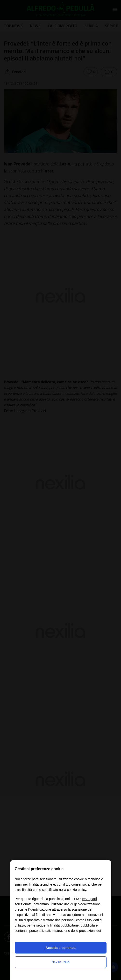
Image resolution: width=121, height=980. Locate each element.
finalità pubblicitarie (64, 925)
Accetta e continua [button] (60, 948)
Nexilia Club (60, 962)
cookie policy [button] (77, 890)
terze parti (89, 899)
